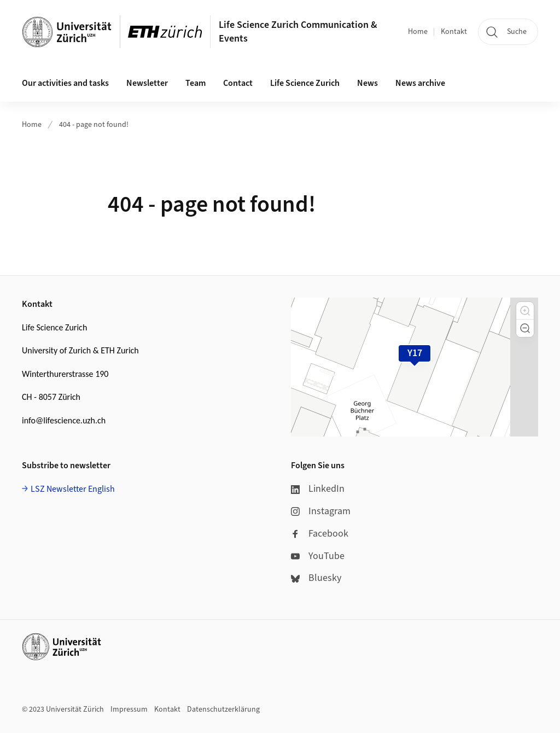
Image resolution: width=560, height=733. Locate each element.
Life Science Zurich (305, 83)
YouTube (318, 556)
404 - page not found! (94, 125)
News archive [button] (420, 83)
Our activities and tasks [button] (65, 83)
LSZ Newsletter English (73, 489)
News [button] (367, 83)
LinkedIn (318, 489)
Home (418, 32)
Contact (238, 83)
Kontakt (454, 32)
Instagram (321, 511)
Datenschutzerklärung (223, 709)
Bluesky (316, 578)
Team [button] (196, 83)
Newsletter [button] (147, 83)
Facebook (320, 534)
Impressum (129, 709)
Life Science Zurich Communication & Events (298, 32)
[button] (525, 311)
